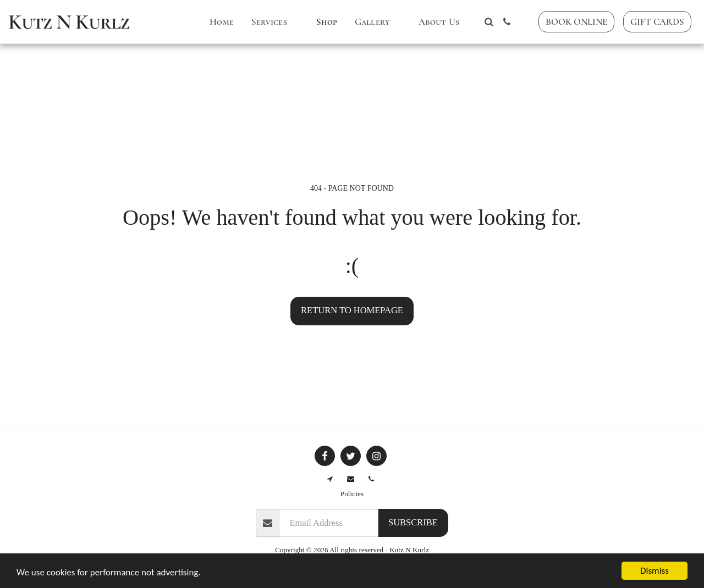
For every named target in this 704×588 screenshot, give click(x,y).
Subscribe (413, 522)
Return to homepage (352, 310)
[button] (275, 22)
